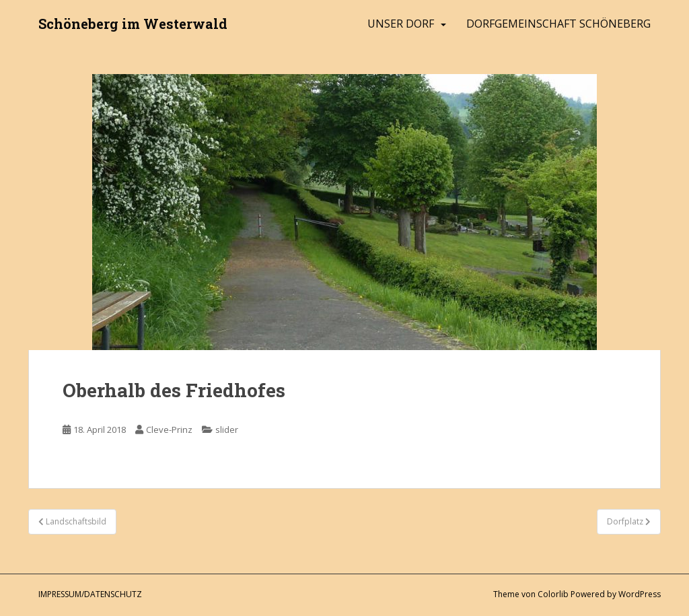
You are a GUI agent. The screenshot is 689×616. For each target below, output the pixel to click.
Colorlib (553, 594)
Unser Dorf (401, 24)
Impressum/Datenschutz (90, 594)
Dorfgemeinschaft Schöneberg (558, 24)
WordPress (640, 594)
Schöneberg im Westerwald (133, 24)
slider (227, 430)
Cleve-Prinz (169, 430)
